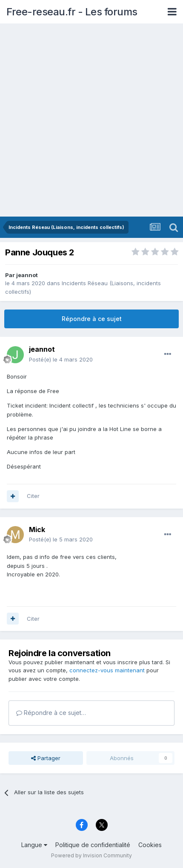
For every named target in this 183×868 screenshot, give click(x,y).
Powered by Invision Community (91, 855)
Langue (34, 845)
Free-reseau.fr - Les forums (72, 12)
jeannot (27, 275)
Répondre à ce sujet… (51, 713)
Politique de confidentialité (93, 845)
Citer (33, 496)
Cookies (150, 845)
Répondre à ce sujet (92, 319)
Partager (46, 758)
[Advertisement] (91, 121)
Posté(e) (61, 359)
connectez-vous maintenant (107, 670)
